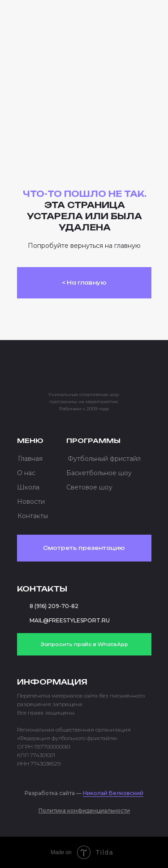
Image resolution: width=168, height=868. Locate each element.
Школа (28, 487)
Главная (30, 459)
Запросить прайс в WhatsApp (84, 644)
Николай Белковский (113, 793)
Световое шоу (89, 487)
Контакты (33, 516)
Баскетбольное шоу (99, 473)
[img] (53, 20)
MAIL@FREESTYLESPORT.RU (70, 620)
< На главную (84, 283)
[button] (134, 22)
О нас (26, 473)
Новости (31, 502)
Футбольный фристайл (104, 459)
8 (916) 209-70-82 (54, 606)
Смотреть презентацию (84, 548)
